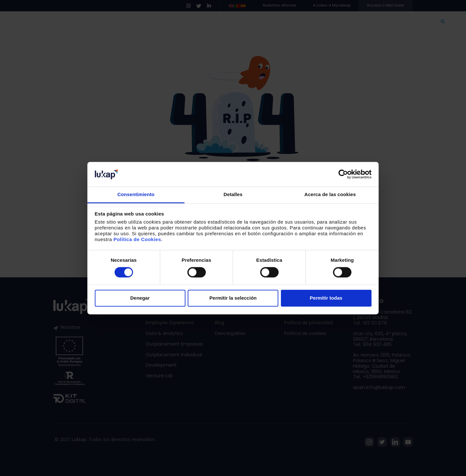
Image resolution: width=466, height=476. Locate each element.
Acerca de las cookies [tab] (330, 195)
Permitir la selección (233, 298)
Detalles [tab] (233, 195)
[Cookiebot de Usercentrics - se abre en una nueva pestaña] (343, 174)
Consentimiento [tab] (136, 195)
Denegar (140, 298)
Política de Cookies (137, 240)
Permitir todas (326, 298)
